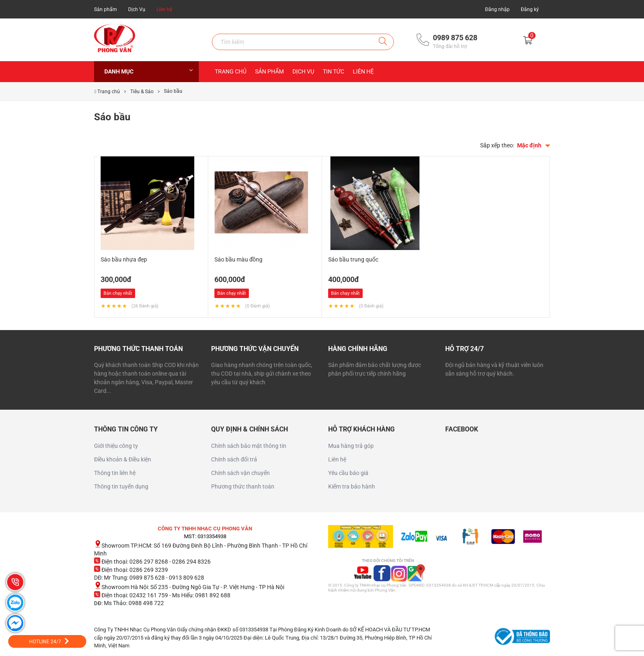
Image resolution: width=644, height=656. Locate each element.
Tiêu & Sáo (142, 92)
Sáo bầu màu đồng (238, 259)
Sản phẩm (106, 9)
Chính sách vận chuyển (240, 473)
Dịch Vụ (137, 9)
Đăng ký (530, 9)
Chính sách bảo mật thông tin (249, 446)
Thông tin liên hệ (115, 473)
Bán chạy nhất (118, 293)
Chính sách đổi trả (234, 459)
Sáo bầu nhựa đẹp (124, 259)
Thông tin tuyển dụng (121, 486)
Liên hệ (164, 9)
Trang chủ (231, 71)
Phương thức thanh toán (243, 486)
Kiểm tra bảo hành (352, 486)
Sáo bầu (173, 91)
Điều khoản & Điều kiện (123, 459)
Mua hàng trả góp (351, 446)
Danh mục (148, 71)
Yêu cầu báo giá (348, 473)
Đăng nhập (497, 9)
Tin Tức (333, 71)
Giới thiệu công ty (116, 446)
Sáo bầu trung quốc (353, 259)
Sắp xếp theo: (497, 145)
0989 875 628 (455, 38)
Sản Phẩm (269, 71)
